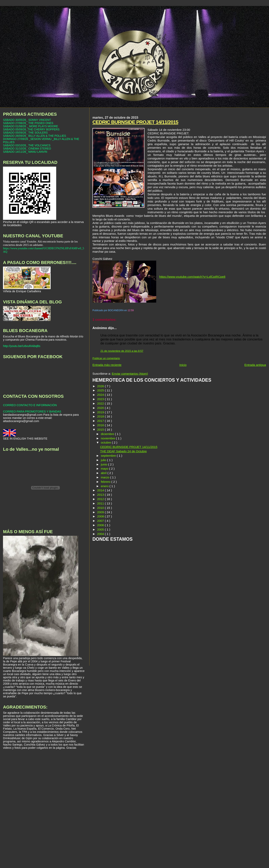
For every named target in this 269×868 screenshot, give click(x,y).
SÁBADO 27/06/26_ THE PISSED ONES (28, 123)
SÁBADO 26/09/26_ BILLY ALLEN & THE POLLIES (34, 136)
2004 (101, 534)
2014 (101, 490)
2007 (101, 521)
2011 (101, 503)
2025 (101, 390)
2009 (101, 512)
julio (104, 460)
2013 (101, 495)
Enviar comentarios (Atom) (130, 374)
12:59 (131, 310)
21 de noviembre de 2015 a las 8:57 (122, 351)
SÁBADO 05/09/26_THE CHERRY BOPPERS (31, 129)
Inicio (183, 365)
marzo (106, 477)
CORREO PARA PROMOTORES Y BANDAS (32, 412)
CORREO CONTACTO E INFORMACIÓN (30, 405)
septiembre (109, 456)
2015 (101, 430)
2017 (101, 421)
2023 (101, 399)
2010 (101, 508)
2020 (101, 408)
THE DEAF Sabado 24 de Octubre (123, 451)
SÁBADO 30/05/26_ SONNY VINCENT (27, 120)
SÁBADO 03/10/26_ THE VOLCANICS (27, 145)
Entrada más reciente (107, 365)
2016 (101, 425)
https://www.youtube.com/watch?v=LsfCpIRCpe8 (192, 277)
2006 (101, 525)
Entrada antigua (255, 365)
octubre (106, 442)
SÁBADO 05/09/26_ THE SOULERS (25, 133)
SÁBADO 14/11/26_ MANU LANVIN (25, 152)
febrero (106, 482)
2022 (101, 403)
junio (105, 464)
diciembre (108, 434)
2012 (101, 499)
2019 (101, 412)
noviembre (108, 438)
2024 (101, 395)
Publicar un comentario (106, 358)
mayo (105, 469)
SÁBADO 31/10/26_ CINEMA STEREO (27, 149)
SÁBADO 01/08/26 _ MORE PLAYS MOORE (30, 126)
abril (104, 473)
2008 (101, 516)
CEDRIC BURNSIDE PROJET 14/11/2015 (135, 122)
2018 (101, 416)
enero (105, 486)
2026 (101, 386)
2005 (101, 529)
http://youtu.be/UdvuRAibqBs (22, 346)
